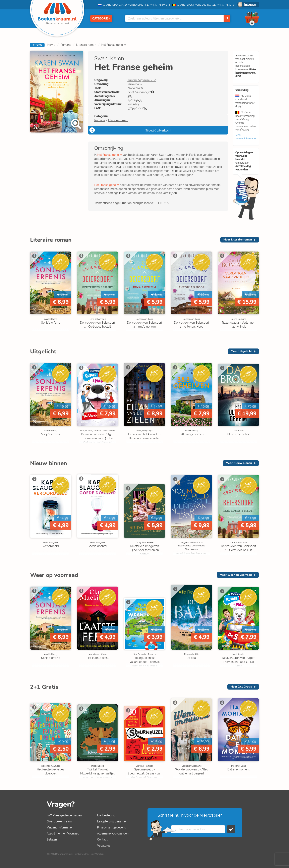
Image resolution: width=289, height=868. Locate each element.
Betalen (52, 839)
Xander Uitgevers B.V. (142, 80)
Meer (238, 240)
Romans (66, 45)
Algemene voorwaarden (113, 833)
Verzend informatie (59, 827)
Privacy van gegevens (111, 827)
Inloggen (250, 5)
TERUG (37, 45)
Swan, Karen (109, 58)
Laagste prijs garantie (111, 821)
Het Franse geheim (114, 45)
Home (51, 45)
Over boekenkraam (59, 821)
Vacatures (104, 846)
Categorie (101, 18)
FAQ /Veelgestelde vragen (64, 815)
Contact (102, 839)
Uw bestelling (106, 815)
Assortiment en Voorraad (63, 833)
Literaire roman (86, 45)
